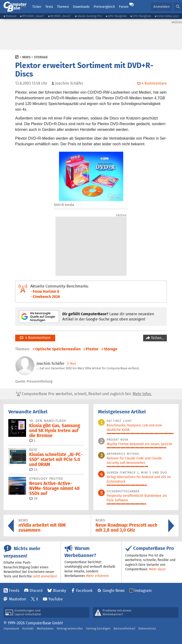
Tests (49, 7)
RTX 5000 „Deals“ (33, 16)
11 (33, 470)
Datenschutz (147, 628)
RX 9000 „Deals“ (61, 16)
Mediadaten (45, 628)
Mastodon (18, 599)
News (26, 57)
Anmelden (162, 7)
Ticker (37, 7)
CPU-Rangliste (142, 16)
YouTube (56, 599)
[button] (178, 7)
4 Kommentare (35, 338)
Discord (36, 591)
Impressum (11, 628)
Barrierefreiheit (124, 628)
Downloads (81, 7)
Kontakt (28, 628)
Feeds (14, 591)
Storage (41, 57)
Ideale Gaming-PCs (90, 16)
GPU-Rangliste (117, 16)
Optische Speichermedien (58, 349)
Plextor (92, 349)
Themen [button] (63, 7)
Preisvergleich (104, 7)
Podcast (11, 16)
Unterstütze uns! (168, 16)
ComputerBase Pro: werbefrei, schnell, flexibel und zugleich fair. (84, 394)
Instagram (143, 591)
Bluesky (59, 591)
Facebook (84, 591)
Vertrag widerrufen (70, 628)
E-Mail (72, 363)
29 (33, 498)
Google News (114, 591)
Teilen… (157, 338)
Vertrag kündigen (98, 628)
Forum (124, 7)
